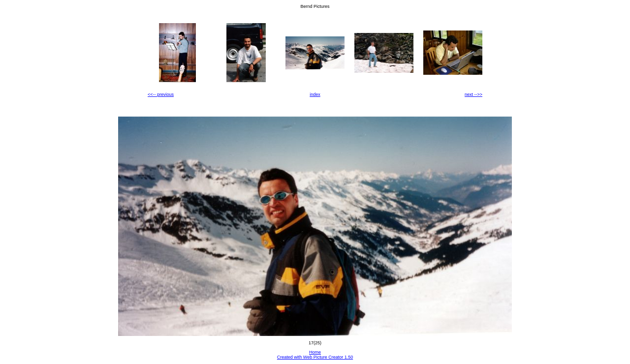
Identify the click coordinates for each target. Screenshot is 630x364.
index (315, 94)
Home (315, 352)
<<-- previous (161, 94)
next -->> (473, 94)
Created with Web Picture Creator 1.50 (315, 357)
